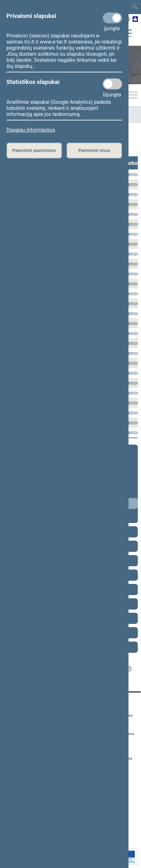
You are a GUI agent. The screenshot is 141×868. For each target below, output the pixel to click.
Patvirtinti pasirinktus (34, 150)
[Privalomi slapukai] (112, 18)
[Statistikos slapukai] (112, 84)
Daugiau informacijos (31, 130)
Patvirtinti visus (94, 150)
